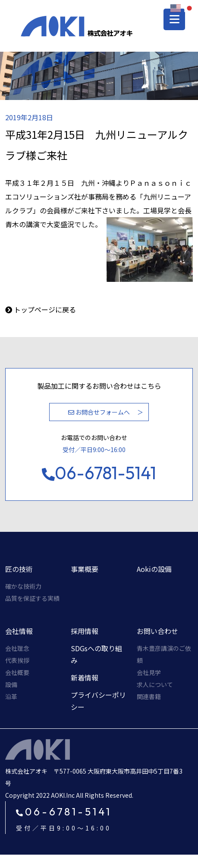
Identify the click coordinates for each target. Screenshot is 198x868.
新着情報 (85, 678)
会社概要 (17, 672)
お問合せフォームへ (99, 412)
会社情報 (19, 631)
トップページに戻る (45, 309)
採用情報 (85, 631)
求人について (155, 684)
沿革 (11, 696)
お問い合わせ (157, 631)
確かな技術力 (23, 586)
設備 (11, 684)
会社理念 (17, 648)
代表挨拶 (17, 660)
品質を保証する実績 (32, 598)
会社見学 (149, 672)
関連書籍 (149, 696)
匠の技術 (19, 569)
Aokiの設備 (154, 569)
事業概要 (85, 569)
